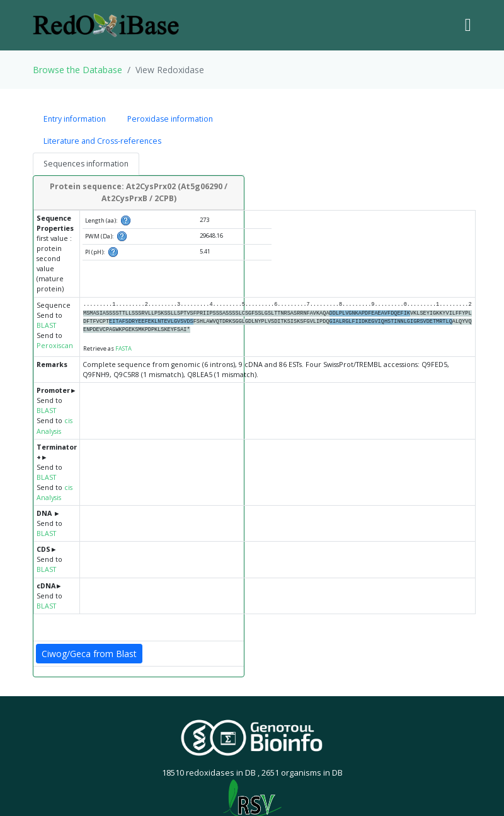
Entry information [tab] (75, 119)
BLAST (46, 325)
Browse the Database (77, 70)
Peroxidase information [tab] (170, 119)
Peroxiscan (55, 346)
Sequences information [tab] (86, 164)
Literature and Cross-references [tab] (102, 141)
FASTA (123, 348)
